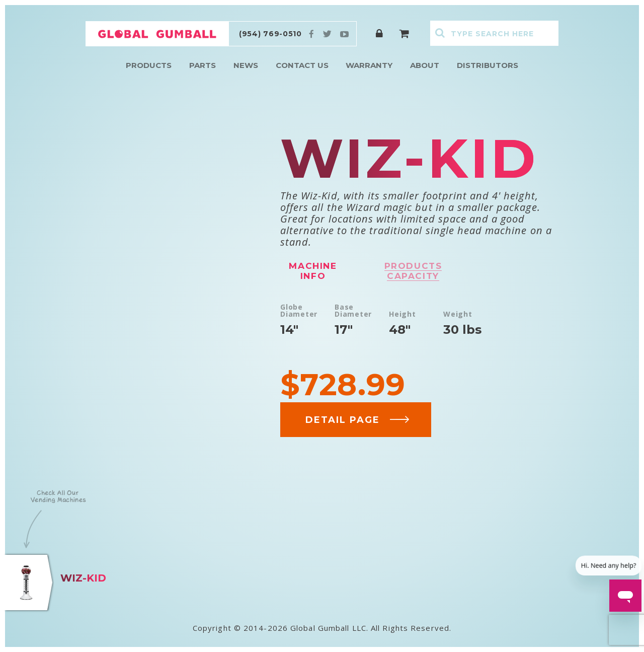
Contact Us (302, 65)
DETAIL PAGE (358, 420)
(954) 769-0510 (270, 34)
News (246, 65)
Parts (203, 65)
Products (149, 65)
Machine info (313, 271)
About (425, 65)
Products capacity (413, 271)
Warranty (369, 65)
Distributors (488, 65)
